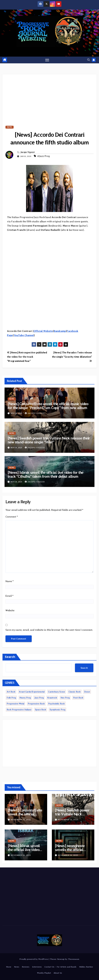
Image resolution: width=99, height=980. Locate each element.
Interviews (37, 967)
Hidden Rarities (86, 967)
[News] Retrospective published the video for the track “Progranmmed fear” (27, 357)
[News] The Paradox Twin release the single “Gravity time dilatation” (72, 357)
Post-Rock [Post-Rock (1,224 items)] (78, 698)
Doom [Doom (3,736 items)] (87, 692)
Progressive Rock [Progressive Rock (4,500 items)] (36, 704)
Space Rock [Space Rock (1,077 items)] (41, 710)
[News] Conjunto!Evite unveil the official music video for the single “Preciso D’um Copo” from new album (48, 406)
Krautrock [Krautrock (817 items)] (52, 698)
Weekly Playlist (44, 973)
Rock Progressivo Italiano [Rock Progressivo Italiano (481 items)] (19, 710)
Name (10, 581)
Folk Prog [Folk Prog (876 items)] (11, 698)
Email (9, 596)
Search (10, 657)
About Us (58, 973)
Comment (12, 517)
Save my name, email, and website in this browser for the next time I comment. (49, 630)
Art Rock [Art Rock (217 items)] (11, 692)
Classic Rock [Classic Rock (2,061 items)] (75, 692)
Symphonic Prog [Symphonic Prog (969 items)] (57, 710)
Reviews (26, 967)
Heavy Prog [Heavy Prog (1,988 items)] (25, 698)
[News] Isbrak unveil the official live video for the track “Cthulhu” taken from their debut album (46, 474)
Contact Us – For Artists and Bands (60, 967)
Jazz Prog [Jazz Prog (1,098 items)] (39, 698)
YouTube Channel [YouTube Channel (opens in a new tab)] (24, 335)
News (10, 127)
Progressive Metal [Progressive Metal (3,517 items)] (15, 704)
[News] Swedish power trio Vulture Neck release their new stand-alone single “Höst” (49, 440)
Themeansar (74, 959)
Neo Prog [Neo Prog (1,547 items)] (65, 698)
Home (9, 967)
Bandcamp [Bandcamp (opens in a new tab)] (60, 331)
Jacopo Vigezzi (27, 152)
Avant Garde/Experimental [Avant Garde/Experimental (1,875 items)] (32, 692)
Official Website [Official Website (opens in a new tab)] (43, 331)
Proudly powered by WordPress (34, 959)
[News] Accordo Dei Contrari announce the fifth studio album (49, 138)
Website (10, 611)
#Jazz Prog (43, 156)
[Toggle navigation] (47, 60)
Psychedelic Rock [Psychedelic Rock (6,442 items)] (56, 704)
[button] (89, 60)
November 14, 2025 (21, 820)
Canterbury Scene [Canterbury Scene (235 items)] (57, 692)
